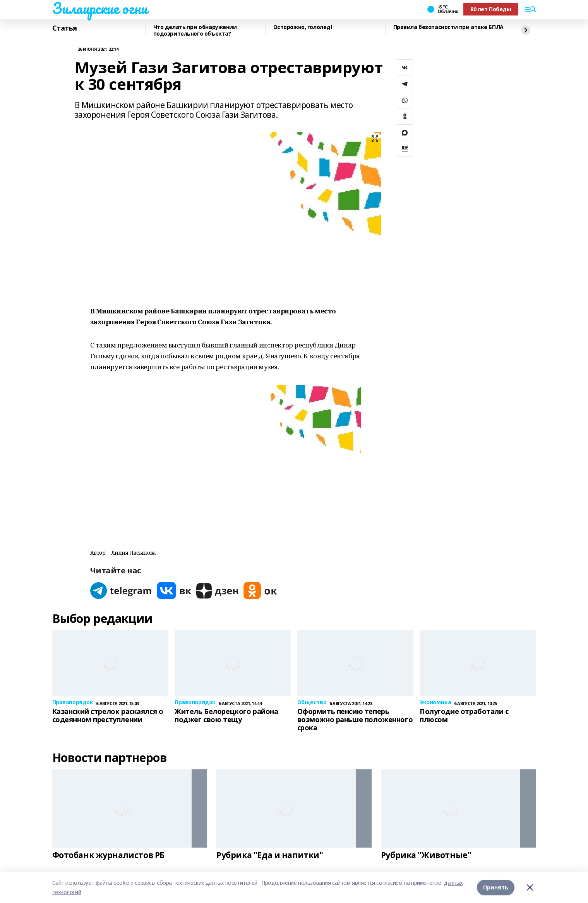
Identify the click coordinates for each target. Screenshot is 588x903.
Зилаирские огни (100, 8)
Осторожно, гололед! (303, 27)
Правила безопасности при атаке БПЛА (448, 27)
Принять (496, 887)
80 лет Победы (491, 9)
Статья (65, 28)
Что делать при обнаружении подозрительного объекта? (195, 30)
